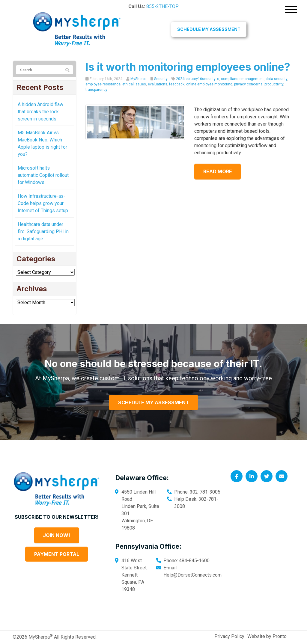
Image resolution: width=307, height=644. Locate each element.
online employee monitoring (209, 84)
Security (161, 79)
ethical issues (134, 84)
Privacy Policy (229, 636)
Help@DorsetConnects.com (192, 575)
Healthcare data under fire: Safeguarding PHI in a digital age (43, 231)
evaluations (158, 84)
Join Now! (57, 535)
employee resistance (103, 84)
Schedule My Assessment (209, 29)
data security (276, 79)
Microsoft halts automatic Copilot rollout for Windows (43, 175)
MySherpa (139, 79)
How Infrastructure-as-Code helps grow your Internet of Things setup (43, 203)
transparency (96, 90)
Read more (221, 171)
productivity (274, 84)
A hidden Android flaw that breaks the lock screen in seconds (40, 112)
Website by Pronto (267, 636)
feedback (177, 84)
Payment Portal (57, 554)
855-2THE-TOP (162, 6)
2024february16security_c (198, 79)
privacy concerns (248, 84)
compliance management (242, 79)
